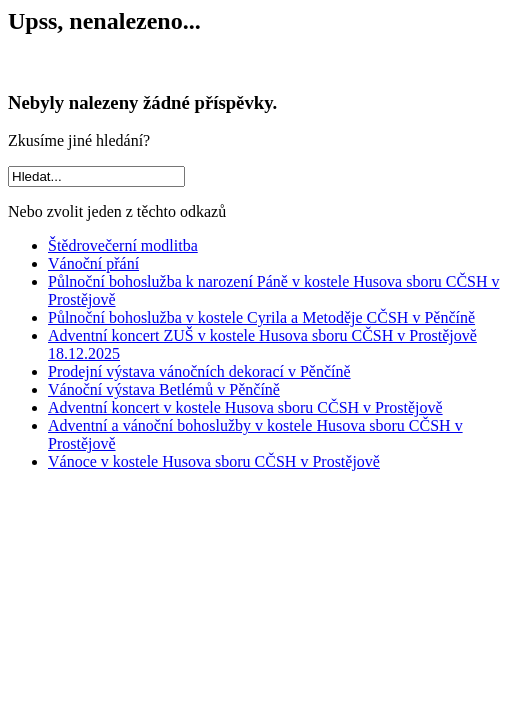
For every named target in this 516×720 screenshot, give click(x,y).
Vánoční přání (93, 263)
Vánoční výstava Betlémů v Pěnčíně (164, 389)
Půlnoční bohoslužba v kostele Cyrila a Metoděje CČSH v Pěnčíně (261, 317)
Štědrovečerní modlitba (123, 245)
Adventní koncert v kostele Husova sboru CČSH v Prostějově (245, 407)
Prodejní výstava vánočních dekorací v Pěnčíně (199, 371)
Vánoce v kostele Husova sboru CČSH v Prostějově (214, 461)
